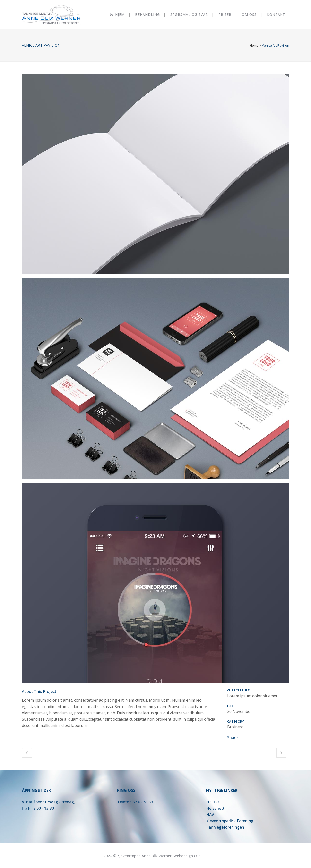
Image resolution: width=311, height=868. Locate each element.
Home (254, 45)
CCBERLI (201, 856)
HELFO (212, 802)
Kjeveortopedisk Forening (230, 821)
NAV (210, 815)
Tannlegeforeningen (225, 827)
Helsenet (214, 808)
